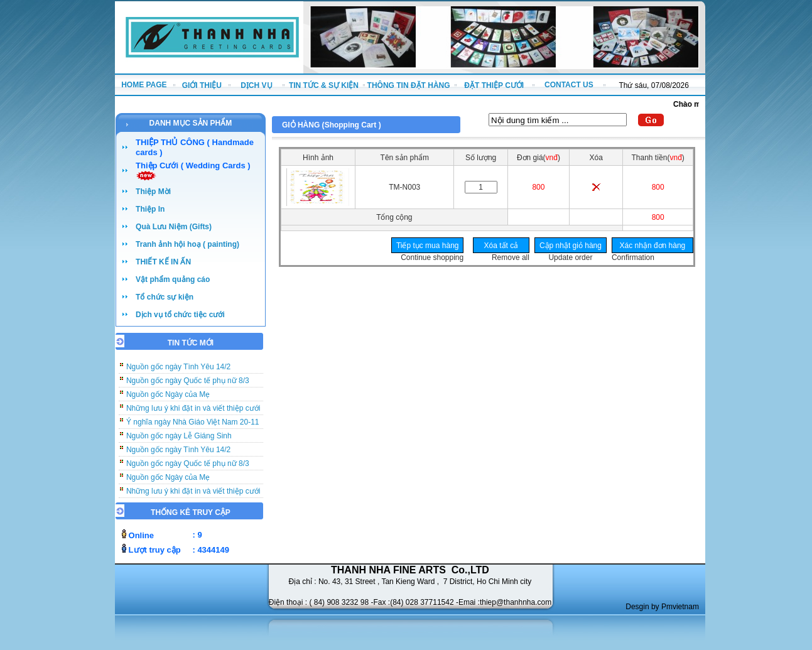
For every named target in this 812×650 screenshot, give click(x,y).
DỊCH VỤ (256, 85)
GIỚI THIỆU (202, 85)
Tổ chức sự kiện (165, 297)
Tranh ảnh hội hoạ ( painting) (187, 244)
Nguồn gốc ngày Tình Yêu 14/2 (178, 373)
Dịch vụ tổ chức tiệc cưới (180, 315)
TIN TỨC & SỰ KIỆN (324, 85)
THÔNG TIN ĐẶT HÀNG (409, 85)
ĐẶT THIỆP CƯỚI (494, 85)
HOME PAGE (144, 85)
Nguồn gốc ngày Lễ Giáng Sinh (179, 442)
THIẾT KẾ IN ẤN (163, 262)
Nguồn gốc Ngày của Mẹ (168, 401)
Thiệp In (150, 209)
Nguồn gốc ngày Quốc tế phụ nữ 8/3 (188, 387)
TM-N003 (404, 187)
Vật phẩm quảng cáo (173, 279)
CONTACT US (569, 85)
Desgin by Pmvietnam (662, 607)
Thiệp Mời (153, 192)
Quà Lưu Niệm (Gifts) (174, 227)
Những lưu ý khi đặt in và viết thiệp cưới (193, 414)
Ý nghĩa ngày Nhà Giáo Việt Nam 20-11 (193, 428)
